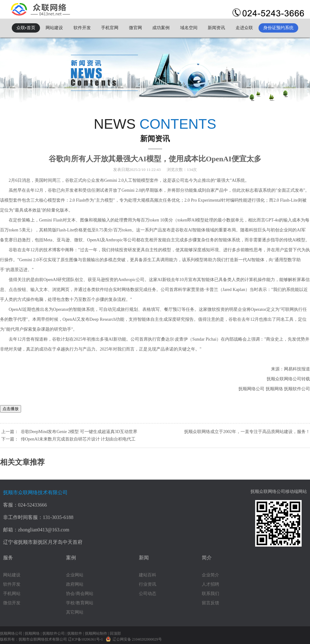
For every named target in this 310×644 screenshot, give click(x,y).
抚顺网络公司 (11, 633)
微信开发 (12, 603)
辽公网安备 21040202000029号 (134, 639)
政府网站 (75, 584)
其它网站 (75, 612)
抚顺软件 (75, 633)
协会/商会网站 (80, 594)
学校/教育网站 (80, 603)
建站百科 (148, 575)
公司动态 (148, 594)
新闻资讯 (216, 28)
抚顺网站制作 (96, 633)
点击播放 (11, 409)
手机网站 (12, 594)
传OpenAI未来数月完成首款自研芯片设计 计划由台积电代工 (78, 439)
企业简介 (210, 575)
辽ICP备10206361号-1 (86, 639)
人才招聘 (210, 584)
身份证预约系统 (278, 28)
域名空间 (189, 28)
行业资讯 (148, 584)
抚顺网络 (32, 633)
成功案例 (161, 28)
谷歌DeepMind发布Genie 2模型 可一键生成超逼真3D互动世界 (79, 432)
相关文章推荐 (22, 462)
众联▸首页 (26, 28)
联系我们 (210, 594)
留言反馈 (210, 603)
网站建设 (54, 28)
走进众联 (244, 28)
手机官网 (110, 28)
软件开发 (82, 28)
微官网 (135, 28)
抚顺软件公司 (54, 633)
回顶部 (115, 633)
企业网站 (75, 575)
